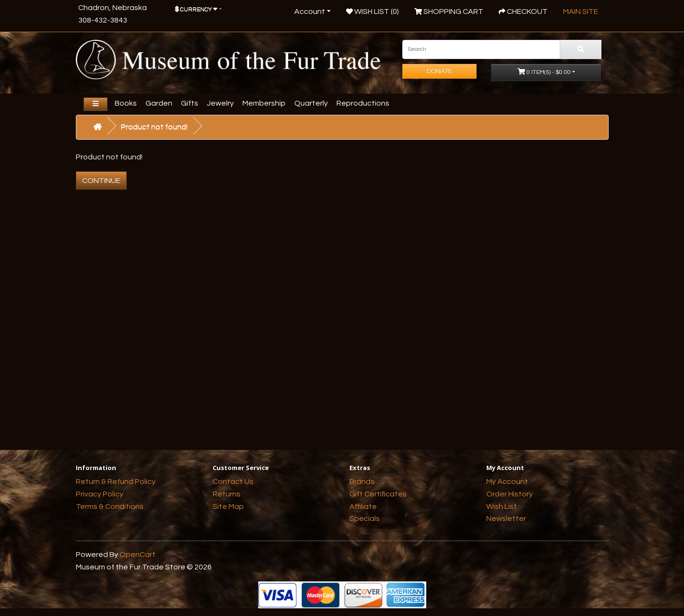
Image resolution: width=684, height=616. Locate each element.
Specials (365, 519)
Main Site (581, 12)
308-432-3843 (103, 20)
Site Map (228, 507)
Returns (227, 494)
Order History (510, 494)
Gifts (190, 103)
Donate (439, 71)
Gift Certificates (378, 494)
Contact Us (233, 482)
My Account (507, 482)
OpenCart (138, 555)
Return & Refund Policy (116, 482)
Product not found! (154, 127)
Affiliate (363, 507)
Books (126, 103)
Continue (101, 181)
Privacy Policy (100, 494)
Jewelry (220, 103)
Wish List (502, 507)
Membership (264, 103)
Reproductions (363, 103)
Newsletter (506, 519)
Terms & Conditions (110, 507)
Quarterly (311, 103)
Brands (362, 482)
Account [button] (310, 12)
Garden (159, 103)
